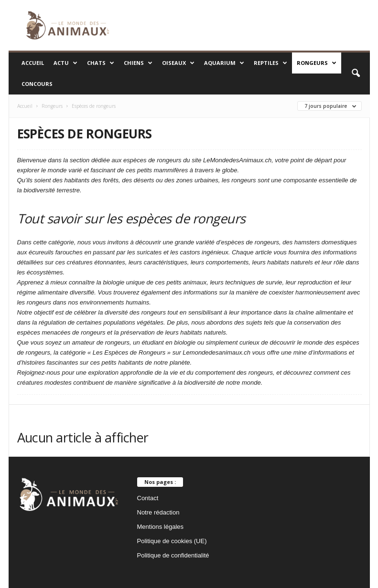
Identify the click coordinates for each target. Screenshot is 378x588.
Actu (65, 63)
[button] (356, 73)
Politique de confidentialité (173, 555)
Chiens (138, 63)
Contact (148, 498)
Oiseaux (178, 63)
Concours (37, 84)
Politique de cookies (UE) (172, 541)
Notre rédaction (158, 512)
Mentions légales (161, 527)
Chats (101, 63)
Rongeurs (317, 63)
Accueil (33, 63)
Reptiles (270, 63)
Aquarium (224, 63)
